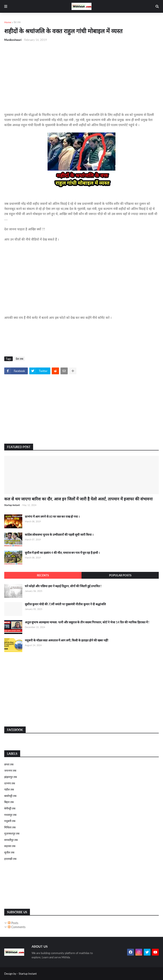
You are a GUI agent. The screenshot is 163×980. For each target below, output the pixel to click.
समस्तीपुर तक (11, 840)
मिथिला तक (10, 827)
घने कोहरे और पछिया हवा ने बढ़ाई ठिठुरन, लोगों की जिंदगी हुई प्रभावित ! (63, 586)
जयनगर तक (10, 771)
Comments (17, 927)
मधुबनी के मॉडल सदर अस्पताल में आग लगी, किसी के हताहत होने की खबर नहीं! (67, 640)
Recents (43, 575)
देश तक (17, 22)
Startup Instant (28, 974)
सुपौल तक (9, 852)
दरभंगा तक (10, 783)
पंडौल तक (9, 789)
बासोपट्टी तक (10, 796)
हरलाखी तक (10, 859)
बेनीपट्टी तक (10, 808)
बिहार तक (9, 802)
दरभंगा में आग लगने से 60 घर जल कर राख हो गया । (52, 516)
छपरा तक (9, 764)
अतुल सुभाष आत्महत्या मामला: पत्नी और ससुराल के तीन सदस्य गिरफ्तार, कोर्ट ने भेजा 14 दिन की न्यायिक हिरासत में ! (87, 622)
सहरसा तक (10, 846)
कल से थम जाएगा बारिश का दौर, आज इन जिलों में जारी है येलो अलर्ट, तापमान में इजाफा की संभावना (78, 499)
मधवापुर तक (10, 815)
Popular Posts (120, 575)
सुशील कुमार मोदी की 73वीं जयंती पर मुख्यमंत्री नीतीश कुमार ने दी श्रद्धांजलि (65, 604)
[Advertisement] (81, 77)
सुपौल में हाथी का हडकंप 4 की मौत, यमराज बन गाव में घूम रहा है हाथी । (62, 553)
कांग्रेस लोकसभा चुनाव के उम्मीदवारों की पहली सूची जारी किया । (59, 535)
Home (8, 22)
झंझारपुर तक (11, 777)
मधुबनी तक (10, 821)
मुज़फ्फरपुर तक (12, 833)
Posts (13, 923)
